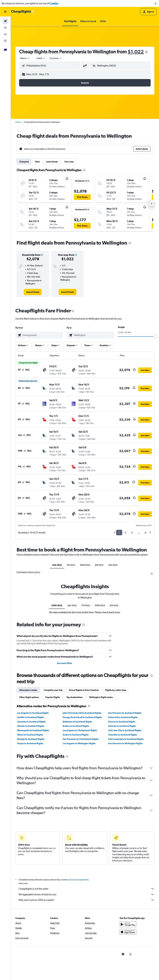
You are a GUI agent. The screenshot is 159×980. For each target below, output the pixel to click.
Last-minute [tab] (52, 162)
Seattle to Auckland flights (31, 792)
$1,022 (136, 52)
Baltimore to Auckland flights (77, 796)
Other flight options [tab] (29, 772)
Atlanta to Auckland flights (31, 800)
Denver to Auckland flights (122, 796)
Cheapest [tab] (24, 162)
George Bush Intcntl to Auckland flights (82, 792)
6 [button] (145, 533)
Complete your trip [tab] (53, 765)
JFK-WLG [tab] (99, 565)
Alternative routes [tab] (28, 765)
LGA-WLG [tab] (57, 565)
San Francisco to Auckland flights (125, 787)
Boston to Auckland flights (76, 800)
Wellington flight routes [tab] (101, 772)
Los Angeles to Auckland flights (33, 787)
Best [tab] (37, 162)
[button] (156, 3)
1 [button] (119, 533)
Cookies (54, 3)
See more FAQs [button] (64, 738)
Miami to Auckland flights (30, 809)
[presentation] (146, 52)
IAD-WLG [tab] (113, 565)
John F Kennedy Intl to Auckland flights (82, 787)
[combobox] (25, 58)
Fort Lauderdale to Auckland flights (126, 814)
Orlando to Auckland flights (122, 800)
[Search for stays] (5, 28)
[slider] (155, 336)
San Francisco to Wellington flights (125, 818)
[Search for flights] (5, 21)
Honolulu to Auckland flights (31, 796)
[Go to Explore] (5, 41)
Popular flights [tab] (53, 772)
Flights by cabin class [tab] (116, 765)
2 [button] (125, 533)
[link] (33, 292)
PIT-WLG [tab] (71, 565)
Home (18, 122)
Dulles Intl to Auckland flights (123, 792)
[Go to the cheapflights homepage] (23, 12)
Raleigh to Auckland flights (31, 814)
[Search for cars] (5, 34)
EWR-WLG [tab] (85, 565)
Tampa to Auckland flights (30, 818)
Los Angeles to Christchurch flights (80, 805)
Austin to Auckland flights (76, 809)
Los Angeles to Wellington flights (79, 818)
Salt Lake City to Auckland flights (125, 805)
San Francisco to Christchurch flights (81, 814)
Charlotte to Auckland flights (123, 809)
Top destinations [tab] (75, 772)
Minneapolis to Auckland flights (33, 805)
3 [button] (132, 533)
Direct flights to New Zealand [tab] (84, 765)
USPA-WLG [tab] (57, 680)
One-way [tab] (69, 162)
